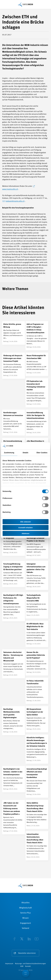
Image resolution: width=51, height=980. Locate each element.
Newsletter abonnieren (27, 953)
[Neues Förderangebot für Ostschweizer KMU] (37, 364)
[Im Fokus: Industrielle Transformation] (37, 691)
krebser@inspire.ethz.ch (15, 201)
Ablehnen (25, 533)
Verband (25, 928)
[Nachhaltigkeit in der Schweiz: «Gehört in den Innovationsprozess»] (14, 779)
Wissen (25, 918)
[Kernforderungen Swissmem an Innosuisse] (14, 423)
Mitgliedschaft (26, 908)
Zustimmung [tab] (9, 453)
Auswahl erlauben (25, 528)
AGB (22, 966)
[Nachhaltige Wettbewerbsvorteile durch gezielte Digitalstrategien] (14, 721)
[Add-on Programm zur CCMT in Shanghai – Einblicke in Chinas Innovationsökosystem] (37, 336)
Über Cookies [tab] (42, 453)
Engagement (25, 923)
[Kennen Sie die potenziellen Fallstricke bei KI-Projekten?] (37, 662)
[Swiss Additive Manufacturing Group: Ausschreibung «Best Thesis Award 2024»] (37, 814)
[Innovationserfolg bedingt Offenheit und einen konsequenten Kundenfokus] (37, 782)
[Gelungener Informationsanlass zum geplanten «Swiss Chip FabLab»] (37, 575)
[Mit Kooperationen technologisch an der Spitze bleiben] (37, 719)
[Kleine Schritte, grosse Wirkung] (14, 333)
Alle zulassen (25, 522)
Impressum (9, 964)
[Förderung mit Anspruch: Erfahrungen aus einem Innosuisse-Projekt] (14, 366)
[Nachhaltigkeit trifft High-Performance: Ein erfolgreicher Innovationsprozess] (14, 607)
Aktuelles (25, 903)
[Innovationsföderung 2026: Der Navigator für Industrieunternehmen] (37, 423)
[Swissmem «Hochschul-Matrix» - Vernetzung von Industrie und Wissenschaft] (14, 664)
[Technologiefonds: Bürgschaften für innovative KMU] (37, 605)
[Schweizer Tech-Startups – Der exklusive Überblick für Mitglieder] (14, 543)
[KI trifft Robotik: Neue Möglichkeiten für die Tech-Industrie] (37, 634)
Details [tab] (26, 453)
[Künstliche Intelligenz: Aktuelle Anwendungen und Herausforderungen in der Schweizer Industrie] (37, 749)
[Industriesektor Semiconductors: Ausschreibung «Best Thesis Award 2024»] (37, 846)
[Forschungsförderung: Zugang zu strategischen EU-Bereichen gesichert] (14, 574)
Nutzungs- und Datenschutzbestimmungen (30, 964)
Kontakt (28, 966)
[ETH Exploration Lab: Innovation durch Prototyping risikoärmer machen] (37, 393)
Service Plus (25, 913)
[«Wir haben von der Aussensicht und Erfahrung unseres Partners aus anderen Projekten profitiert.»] (14, 817)
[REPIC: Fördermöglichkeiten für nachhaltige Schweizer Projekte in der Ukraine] (37, 544)
